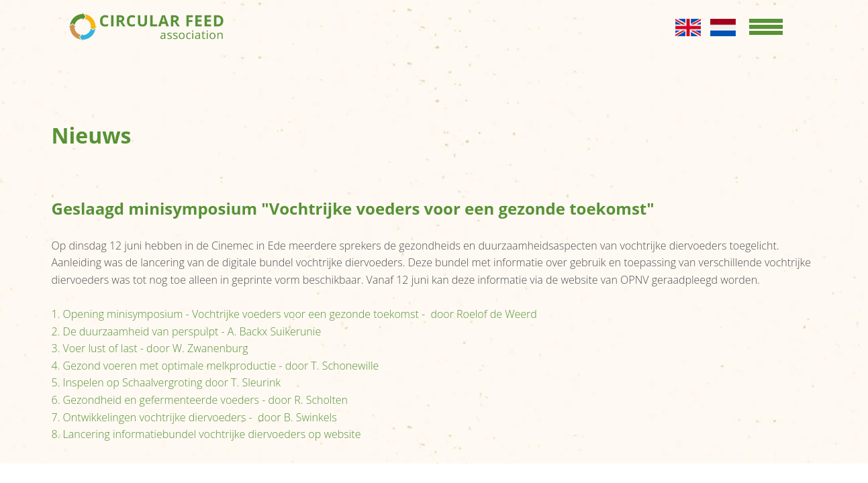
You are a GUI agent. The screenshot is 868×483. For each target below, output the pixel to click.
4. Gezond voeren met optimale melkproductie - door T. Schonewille (215, 366)
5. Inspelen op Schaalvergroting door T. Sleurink (166, 382)
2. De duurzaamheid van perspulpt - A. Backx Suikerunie (187, 331)
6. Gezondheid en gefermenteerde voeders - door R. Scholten (200, 400)
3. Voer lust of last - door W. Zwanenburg (150, 348)
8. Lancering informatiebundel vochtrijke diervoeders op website (206, 434)
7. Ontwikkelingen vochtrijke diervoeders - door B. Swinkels (194, 417)
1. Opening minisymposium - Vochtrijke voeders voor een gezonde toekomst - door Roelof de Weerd (294, 314)
